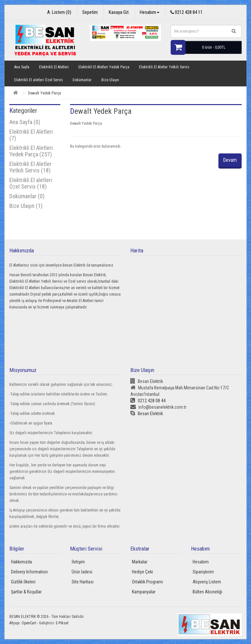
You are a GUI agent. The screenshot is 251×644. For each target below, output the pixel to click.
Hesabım (201, 562)
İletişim (78, 562)
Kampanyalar (144, 592)
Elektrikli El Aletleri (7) (31, 135)
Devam (230, 160)
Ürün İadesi (82, 572)
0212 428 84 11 (186, 12)
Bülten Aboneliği (207, 592)
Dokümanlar (82, 80)
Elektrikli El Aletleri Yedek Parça (104, 67)
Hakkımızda (21, 562)
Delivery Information (29, 572)
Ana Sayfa (22, 67)
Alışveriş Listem (207, 582)
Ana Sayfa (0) (25, 122)
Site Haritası (83, 582)
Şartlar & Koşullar (26, 592)
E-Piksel (62, 623)
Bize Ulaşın (110, 80)
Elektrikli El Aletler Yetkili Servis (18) (30, 167)
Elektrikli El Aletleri (54, 67)
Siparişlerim (203, 572)
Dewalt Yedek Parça (45, 93)
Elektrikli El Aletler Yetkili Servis (164, 67)
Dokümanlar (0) (27, 196)
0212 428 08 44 (148, 401)
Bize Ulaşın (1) (26, 206)
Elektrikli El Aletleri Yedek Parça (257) (31, 151)
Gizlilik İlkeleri (23, 582)
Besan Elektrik (147, 414)
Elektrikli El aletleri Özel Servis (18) (31, 183)
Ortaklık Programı (147, 582)
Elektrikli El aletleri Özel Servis (39, 80)
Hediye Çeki (142, 572)
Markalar (140, 562)
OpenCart (29, 623)
